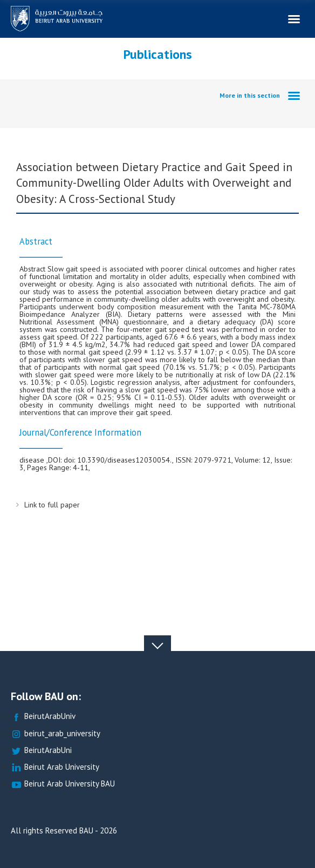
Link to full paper (52, 505)
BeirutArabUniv (43, 717)
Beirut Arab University (55, 767)
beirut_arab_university (56, 734)
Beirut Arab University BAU (63, 784)
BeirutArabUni (41, 751)
